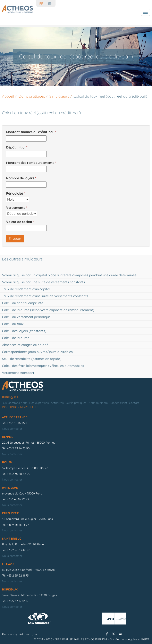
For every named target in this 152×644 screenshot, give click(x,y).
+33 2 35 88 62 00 (19, 474)
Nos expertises (39, 403)
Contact (134, 403)
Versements (16, 208)
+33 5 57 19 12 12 (18, 601)
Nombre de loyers (20, 178)
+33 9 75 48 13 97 (18, 525)
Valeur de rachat (19, 222)
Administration (29, 634)
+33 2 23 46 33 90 (18, 448)
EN (50, 3)
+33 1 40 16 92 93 (18, 499)
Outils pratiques (76, 403)
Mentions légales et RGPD (132, 639)
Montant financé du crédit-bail (30, 132)
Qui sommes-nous (15, 403)
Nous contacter (12, 429)
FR (41, 3)
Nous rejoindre (98, 403)
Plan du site (10, 634)
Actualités (57, 403)
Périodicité (15, 193)
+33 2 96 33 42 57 (18, 550)
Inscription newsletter (20, 407)
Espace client (118, 403)
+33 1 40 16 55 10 (18, 423)
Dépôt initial (16, 147)
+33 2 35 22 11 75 (18, 575)
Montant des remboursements (30, 163)
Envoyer (15, 239)
